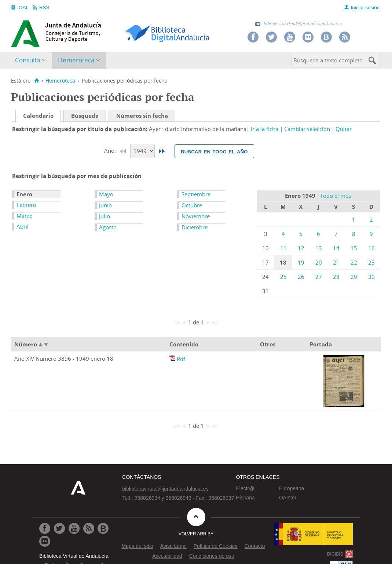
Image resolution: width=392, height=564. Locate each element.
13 (319, 248)
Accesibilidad (167, 556)
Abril (23, 226)
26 (301, 277)
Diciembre (195, 227)
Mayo (106, 194)
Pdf (181, 359)
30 (371, 277)
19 (301, 262)
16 (371, 248)
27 (319, 277)
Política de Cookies (216, 546)
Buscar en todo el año (214, 151)
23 (371, 262)
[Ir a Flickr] (45, 541)
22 (354, 262)
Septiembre (196, 194)
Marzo (25, 216)
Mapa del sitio (137, 546)
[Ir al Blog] (103, 528)
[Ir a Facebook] (45, 528)
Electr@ (245, 488)
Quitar (344, 129)
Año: (111, 150)
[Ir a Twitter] (59, 528)
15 (354, 248)
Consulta (28, 60)
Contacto (254, 546)
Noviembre (196, 216)
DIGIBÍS (335, 554)
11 (283, 248)
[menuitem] (32, 60)
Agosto (108, 227)
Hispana (245, 498)
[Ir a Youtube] (74, 528)
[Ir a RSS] (89, 528)
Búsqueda (85, 116)
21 (336, 262)
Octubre (192, 205)
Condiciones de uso (212, 556)
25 (283, 277)
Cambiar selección (307, 129)
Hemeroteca (76, 60)
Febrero (26, 205)
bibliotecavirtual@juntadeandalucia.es (299, 24)
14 (336, 248)
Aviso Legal (173, 546)
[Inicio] (36, 81)
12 (301, 248)
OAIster (288, 498)
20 (319, 262)
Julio (105, 216)
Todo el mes (336, 196)
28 (336, 277)
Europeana (292, 488)
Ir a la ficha (265, 129)
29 (354, 277)
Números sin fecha (142, 116)
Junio (105, 205)
